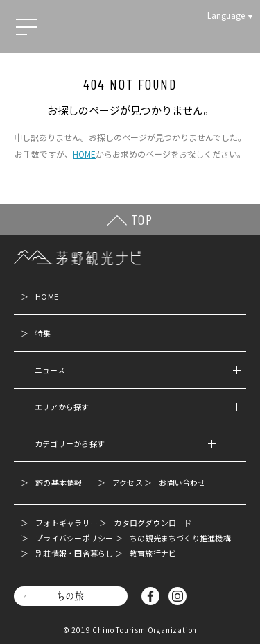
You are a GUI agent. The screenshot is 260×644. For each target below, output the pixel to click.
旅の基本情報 (59, 482)
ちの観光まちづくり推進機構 (180, 538)
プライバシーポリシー (74, 538)
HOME (84, 154)
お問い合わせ (182, 482)
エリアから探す (138, 407)
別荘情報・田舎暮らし (74, 553)
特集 (43, 333)
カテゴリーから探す (125, 443)
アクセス (128, 482)
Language (226, 15)
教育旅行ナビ (153, 553)
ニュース (138, 370)
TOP (142, 219)
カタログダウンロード (153, 523)
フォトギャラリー (67, 523)
